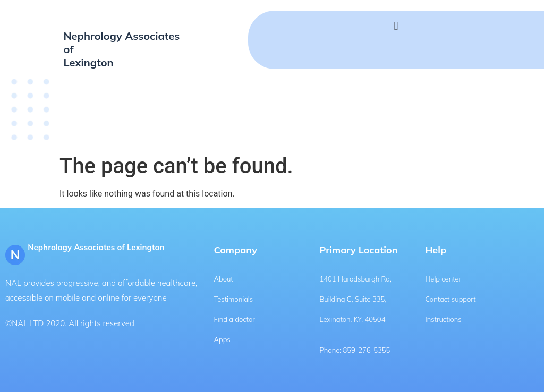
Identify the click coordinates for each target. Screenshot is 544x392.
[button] (396, 26)
